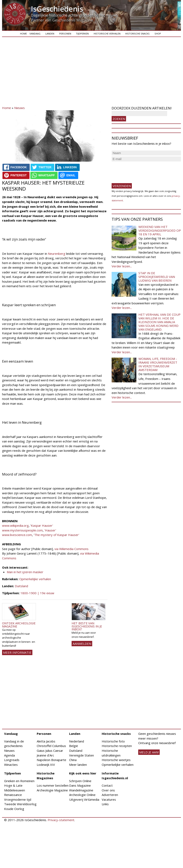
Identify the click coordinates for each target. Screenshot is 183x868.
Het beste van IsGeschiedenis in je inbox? (87, 626)
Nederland (77, 741)
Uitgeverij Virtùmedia (84, 799)
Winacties (11, 765)
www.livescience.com (17, 535)
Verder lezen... (122, 266)
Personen (65, 34)
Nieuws (19, 108)
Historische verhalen (107, 34)
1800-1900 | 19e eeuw (37, 593)
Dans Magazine (80, 785)
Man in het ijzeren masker (25, 572)
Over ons (108, 790)
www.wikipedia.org (15, 525)
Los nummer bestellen (53, 785)
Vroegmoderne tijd (18, 799)
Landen (50, 34)
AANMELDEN (82, 644)
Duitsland (21, 586)
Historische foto (113, 741)
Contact (107, 785)
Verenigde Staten (81, 755)
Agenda (9, 755)
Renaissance (13, 795)
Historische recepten (117, 746)
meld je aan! (149, 752)
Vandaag (35, 34)
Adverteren (110, 795)
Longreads (12, 760)
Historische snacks (137, 34)
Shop (158, 34)
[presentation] (143, 171)
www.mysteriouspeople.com (22, 530)
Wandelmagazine (81, 790)
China (73, 760)
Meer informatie (17, 652)
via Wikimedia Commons (71, 549)
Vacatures (109, 799)
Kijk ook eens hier (83, 773)
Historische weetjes (116, 760)
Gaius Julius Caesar (50, 751)
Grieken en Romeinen (19, 781)
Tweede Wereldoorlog (20, 804)
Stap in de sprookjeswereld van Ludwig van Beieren (157, 277)
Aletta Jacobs (46, 741)
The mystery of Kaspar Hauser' (57, 535)
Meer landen (78, 765)
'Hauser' (50, 530)
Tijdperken (82, 34)
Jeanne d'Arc (45, 755)
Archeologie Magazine (52, 790)
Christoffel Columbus (51, 746)
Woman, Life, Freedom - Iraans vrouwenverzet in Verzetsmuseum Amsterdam (158, 364)
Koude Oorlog (14, 809)
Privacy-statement (61, 820)
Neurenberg (57, 254)
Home (23, 34)
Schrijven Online (80, 781)
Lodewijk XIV (46, 765)
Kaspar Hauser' (42, 525)
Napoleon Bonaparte (51, 760)
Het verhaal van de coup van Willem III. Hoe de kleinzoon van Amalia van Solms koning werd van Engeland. (159, 322)
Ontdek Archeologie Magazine (19, 625)
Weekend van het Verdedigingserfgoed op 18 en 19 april (160, 230)
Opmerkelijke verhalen (35, 579)
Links (105, 804)
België (74, 746)
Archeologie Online (82, 795)
